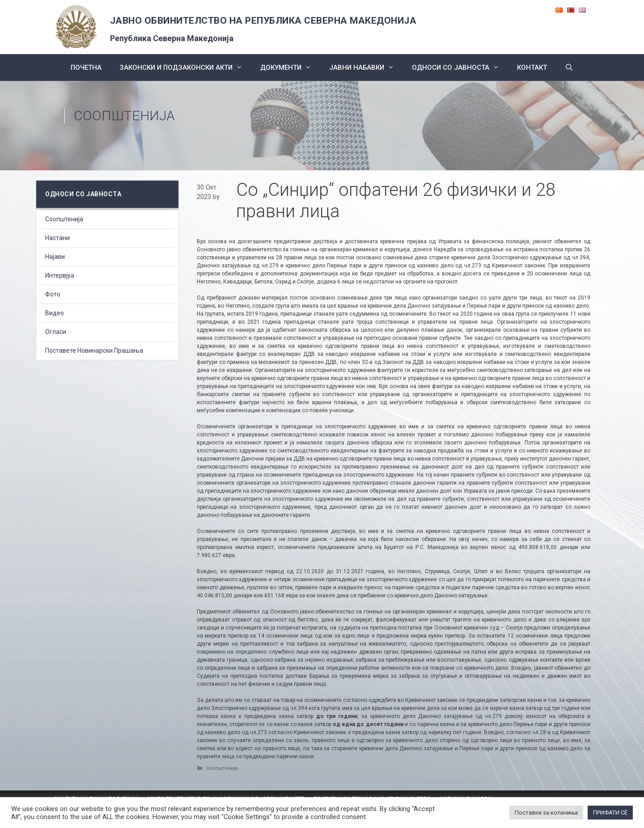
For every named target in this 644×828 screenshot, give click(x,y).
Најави (55, 257)
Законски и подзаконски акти (185, 68)
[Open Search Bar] (569, 68)
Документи (290, 68)
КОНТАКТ (532, 68)
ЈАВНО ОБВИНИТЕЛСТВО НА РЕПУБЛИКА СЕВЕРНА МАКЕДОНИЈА (263, 21)
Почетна (86, 68)
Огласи (56, 332)
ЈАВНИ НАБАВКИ (366, 68)
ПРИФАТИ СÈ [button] (610, 813)
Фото (53, 294)
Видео (55, 313)
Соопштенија (124, 116)
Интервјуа (60, 275)
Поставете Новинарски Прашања (94, 351)
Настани (57, 238)
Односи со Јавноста (460, 68)
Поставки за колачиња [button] (546, 813)
